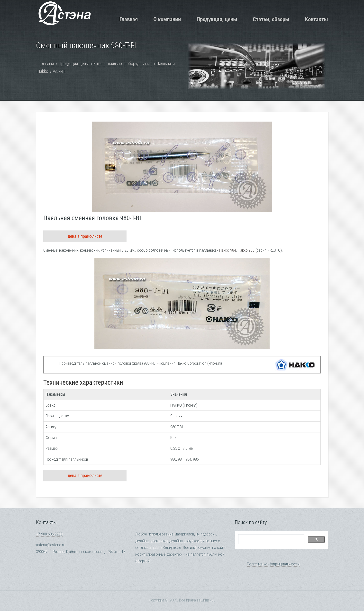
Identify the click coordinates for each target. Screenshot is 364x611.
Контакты (316, 19)
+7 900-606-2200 (49, 534)
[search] (271, 539)
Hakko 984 (228, 250)
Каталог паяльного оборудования (122, 63)
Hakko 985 (246, 250)
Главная (129, 19)
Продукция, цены (217, 19)
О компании (167, 19)
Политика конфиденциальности (273, 564)
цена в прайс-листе (85, 236)
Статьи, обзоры (271, 19)
